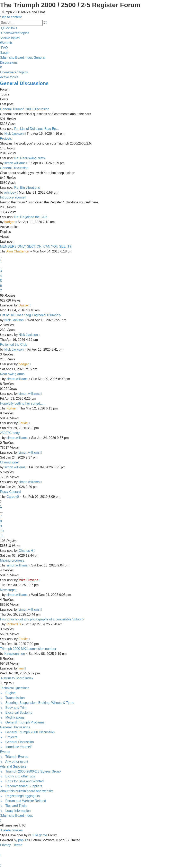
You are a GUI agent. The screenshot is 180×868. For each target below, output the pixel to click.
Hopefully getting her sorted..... (22, 403)
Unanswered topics (14, 72)
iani (21, 668)
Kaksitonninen (15, 654)
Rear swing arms (12, 374)
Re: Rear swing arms (29, 158)
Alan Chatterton (18, 251)
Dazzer (24, 305)
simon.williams (15, 163)
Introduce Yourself (13, 197)
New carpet (8, 590)
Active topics (9, 77)
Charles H (26, 551)
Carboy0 (13, 497)
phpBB (23, 840)
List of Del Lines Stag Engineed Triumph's (30, 315)
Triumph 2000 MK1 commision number (28, 649)
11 (2, 536)
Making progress (12, 560)
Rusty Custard (10, 492)
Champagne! (9, 462)
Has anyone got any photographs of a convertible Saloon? (42, 619)
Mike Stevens (28, 580)
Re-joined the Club (14, 345)
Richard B (14, 624)
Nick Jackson (14, 134)
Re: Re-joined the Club (31, 217)
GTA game (39, 835)
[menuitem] (15, 33)
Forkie (11, 408)
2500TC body (10, 433)
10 (2, 531)
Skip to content (11, 17)
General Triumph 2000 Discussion (25, 109)
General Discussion (14, 168)
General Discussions (24, 83)
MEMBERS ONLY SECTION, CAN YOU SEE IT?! (36, 246)
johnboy (10, 192)
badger (9, 222)
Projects (6, 138)
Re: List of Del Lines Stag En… (37, 129)
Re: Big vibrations (27, 188)
